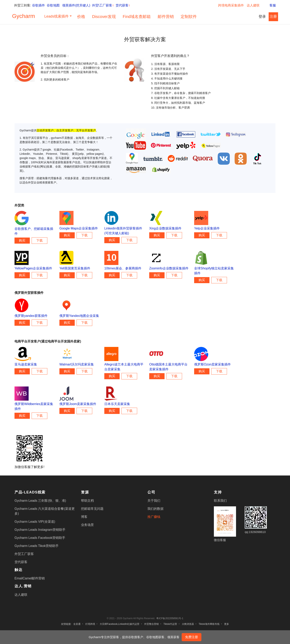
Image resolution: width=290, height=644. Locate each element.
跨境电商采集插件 (231, 5)
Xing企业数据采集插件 (165, 228)
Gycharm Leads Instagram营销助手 (40, 530)
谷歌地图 (53, 5)
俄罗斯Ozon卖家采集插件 (212, 364)
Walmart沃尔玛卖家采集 (77, 364)
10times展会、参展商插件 (123, 268)
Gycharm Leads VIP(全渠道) (35, 522)
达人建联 (253, 5)
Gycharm (24, 16)
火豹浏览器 (188, 624)
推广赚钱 (154, 517)
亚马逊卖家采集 (26, 364)
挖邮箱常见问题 (92, 509)
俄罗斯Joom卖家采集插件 (78, 404)
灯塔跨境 (90, 624)
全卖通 (77, 624)
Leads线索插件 (56, 16)
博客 (84, 517)
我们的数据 (155, 509)
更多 (227, 624)
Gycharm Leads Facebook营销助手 (40, 538)
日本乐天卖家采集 (117, 404)
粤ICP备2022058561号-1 (170, 618)
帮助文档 (87, 501)
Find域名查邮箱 (137, 17)
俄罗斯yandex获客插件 (31, 316)
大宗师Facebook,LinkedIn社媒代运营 (120, 624)
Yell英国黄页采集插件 (75, 268)
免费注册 (192, 637)
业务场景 (87, 525)
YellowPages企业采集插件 (33, 268)
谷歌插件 (38, 5)
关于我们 (154, 501)
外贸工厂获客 (24, 554)
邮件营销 (166, 17)
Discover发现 (104, 17)
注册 (273, 17)
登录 (262, 17)
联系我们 (220, 501)
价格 (81, 17)
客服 (270, 5)
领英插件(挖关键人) (76, 5)
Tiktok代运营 (170, 624)
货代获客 (123, 5)
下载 (39, 240)
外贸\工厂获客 (103, 5)
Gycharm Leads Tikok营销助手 (37, 546)
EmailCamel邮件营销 (30, 578)
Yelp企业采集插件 (207, 228)
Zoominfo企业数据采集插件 (169, 268)
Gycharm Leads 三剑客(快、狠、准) (40, 501)
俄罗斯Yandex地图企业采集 (79, 316)
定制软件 (189, 17)
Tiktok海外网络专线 (209, 624)
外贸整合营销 (151, 624)
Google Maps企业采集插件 (79, 228)
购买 (22, 240)
